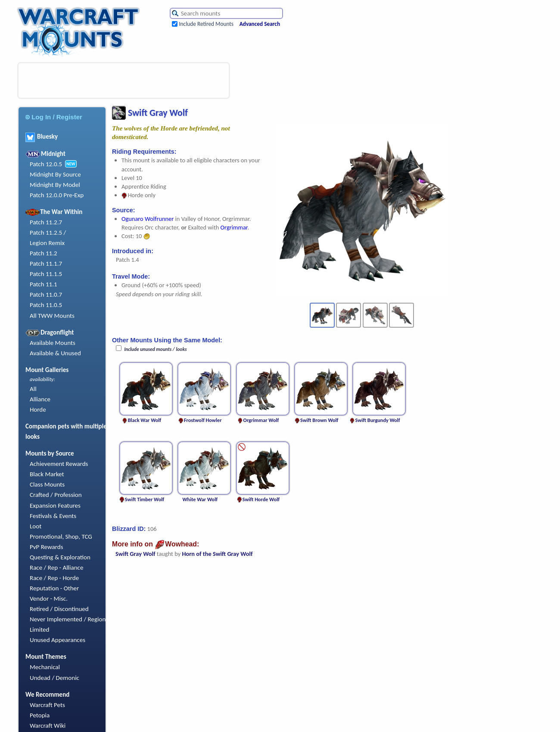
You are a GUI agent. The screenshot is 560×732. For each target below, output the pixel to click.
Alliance (40, 399)
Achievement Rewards (59, 464)
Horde (38, 409)
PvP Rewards (47, 547)
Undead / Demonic (54, 678)
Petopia (40, 715)
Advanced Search (260, 24)
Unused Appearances (58, 640)
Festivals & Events (53, 516)
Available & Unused (55, 353)
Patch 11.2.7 (46, 222)
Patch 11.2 (44, 253)
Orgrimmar (234, 227)
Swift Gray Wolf (135, 554)
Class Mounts (47, 484)
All (33, 389)
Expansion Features (55, 506)
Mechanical (45, 667)
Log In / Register (54, 117)
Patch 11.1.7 (46, 264)
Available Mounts (53, 343)
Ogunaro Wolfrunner (148, 219)
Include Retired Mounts (206, 24)
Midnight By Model (55, 185)
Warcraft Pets (47, 705)
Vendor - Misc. (49, 599)
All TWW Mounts (52, 316)
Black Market (47, 474)
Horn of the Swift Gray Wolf (217, 554)
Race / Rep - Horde (54, 578)
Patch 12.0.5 (46, 164)
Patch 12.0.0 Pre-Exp (57, 195)
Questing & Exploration (60, 557)
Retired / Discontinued (59, 609)
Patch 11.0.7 (46, 295)
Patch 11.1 (44, 284)
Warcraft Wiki (48, 726)
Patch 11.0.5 (46, 305)
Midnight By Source (55, 174)
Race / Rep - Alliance (56, 568)
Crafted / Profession (56, 495)
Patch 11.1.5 (46, 274)
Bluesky (42, 136)
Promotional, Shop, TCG (61, 537)
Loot (36, 526)
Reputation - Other (54, 588)
